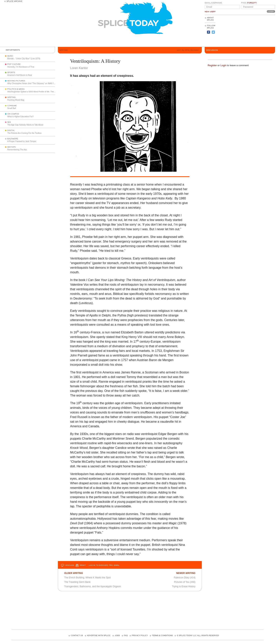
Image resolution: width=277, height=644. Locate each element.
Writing (11, 97)
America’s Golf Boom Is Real (20, 75)
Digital (11, 130)
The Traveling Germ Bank (77, 582)
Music (10, 56)
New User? (210, 12)
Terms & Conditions (162, 636)
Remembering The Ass (17, 150)
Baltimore (13, 139)
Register (212, 65)
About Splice (210, 19)
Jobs (117, 636)
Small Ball (12, 108)
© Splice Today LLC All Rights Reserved (198, 636)
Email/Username (213, 3)
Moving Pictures (16, 81)
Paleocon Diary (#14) (185, 578)
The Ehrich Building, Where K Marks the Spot (87, 578)
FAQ (126, 636)
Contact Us (77, 636)
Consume (12, 106)
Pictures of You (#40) (185, 582)
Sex (9, 122)
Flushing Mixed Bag (16, 100)
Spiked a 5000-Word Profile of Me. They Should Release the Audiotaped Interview (49, 92)
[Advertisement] (258, 31)
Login (223, 65)
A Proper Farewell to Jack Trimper (22, 141)
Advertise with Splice (99, 636)
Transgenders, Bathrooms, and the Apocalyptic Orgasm (93, 586)
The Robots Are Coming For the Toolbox (24, 133)
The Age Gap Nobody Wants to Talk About (25, 125)
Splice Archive (14, 1)
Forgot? (252, 3)
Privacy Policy (140, 636)
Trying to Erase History (184, 586)
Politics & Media (16, 89)
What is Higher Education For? (20, 117)
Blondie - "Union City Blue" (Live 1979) (24, 59)
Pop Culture (14, 64)
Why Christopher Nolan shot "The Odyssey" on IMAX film (32, 83)
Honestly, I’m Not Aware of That (21, 67)
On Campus (13, 114)
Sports (11, 73)
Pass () (249, 3)
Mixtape (12, 147)
